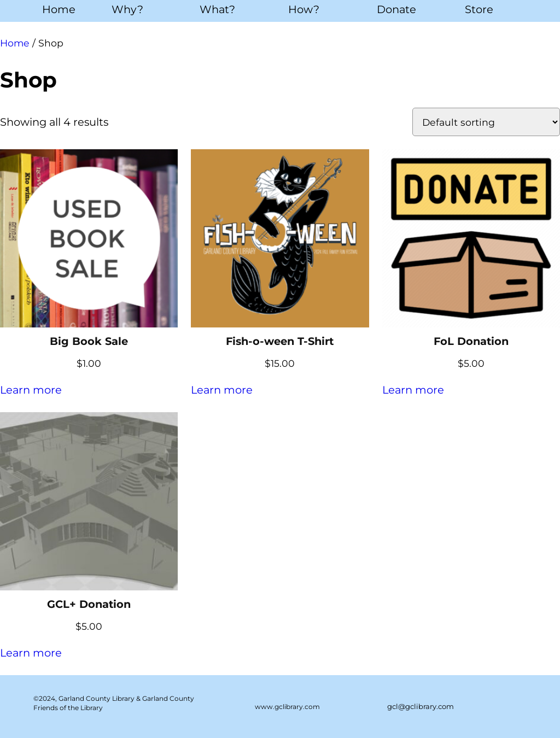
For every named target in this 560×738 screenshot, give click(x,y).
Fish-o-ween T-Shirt (280, 341)
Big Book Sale (89, 341)
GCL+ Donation (89, 604)
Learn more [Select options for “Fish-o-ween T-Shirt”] (222, 390)
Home (59, 9)
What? (217, 9)
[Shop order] (486, 122)
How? (304, 9)
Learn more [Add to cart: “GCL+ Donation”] (31, 653)
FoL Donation (471, 341)
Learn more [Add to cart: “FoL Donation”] (413, 390)
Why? (127, 9)
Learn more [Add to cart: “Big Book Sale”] (31, 390)
